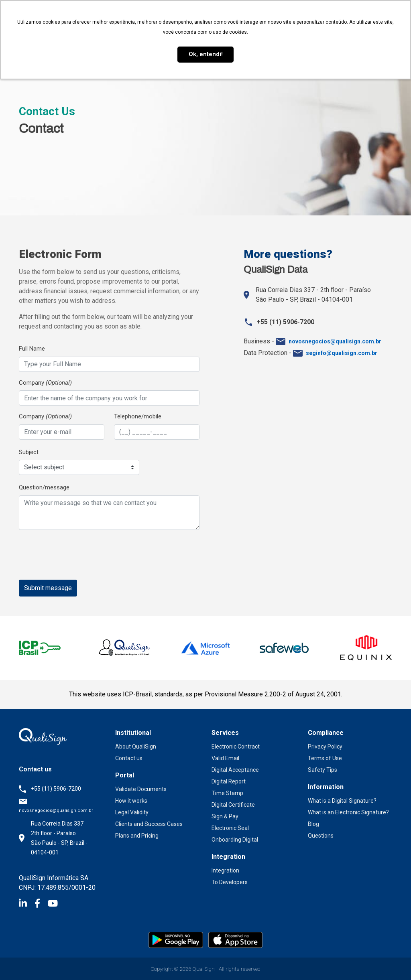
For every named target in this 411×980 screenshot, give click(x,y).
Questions (321, 836)
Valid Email (225, 758)
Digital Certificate (233, 805)
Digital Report (229, 781)
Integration (225, 870)
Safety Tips (322, 770)
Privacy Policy (325, 747)
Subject (29, 452)
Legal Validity (132, 812)
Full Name (32, 349)
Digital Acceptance (235, 770)
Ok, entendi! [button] (206, 54)
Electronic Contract (236, 747)
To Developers (230, 882)
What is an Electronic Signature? (348, 812)
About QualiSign (136, 747)
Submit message (48, 588)
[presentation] (80, 555)
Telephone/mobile (138, 416)
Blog (313, 824)
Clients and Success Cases (149, 824)
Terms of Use (325, 758)
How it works (131, 801)
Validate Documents (141, 789)
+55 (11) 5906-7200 (56, 789)
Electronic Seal (230, 828)
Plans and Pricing (137, 836)
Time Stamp (227, 793)
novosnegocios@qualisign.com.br (56, 811)
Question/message (44, 487)
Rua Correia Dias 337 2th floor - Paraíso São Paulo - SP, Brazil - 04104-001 (59, 838)
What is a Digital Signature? (342, 801)
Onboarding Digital (235, 840)
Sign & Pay (225, 816)
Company (45, 383)
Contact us (129, 758)
